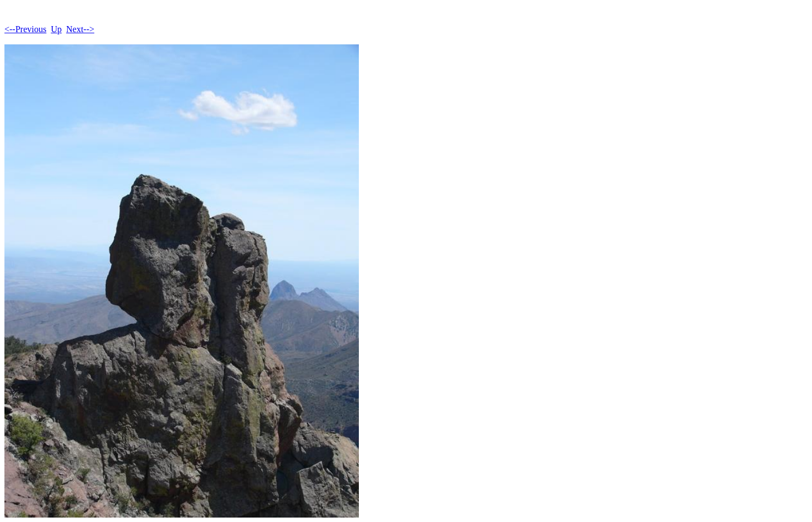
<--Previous (26, 29)
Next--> (80, 29)
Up (57, 29)
